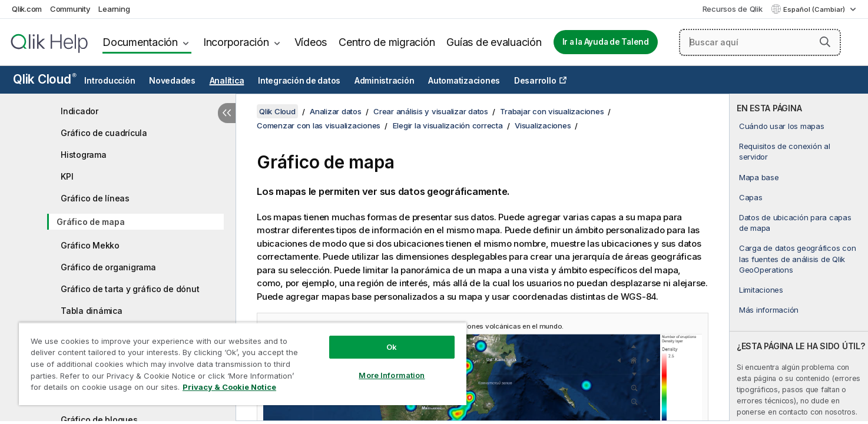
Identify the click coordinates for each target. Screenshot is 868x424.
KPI (67, 176)
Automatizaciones (464, 81)
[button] (825, 42)
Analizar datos (336, 111)
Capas (751, 197)
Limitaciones (761, 290)
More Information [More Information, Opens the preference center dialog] (392, 375)
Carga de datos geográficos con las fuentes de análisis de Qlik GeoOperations (798, 259)
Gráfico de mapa (90, 222)
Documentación (140, 42)
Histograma (84, 155)
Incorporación (236, 42)
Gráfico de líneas (95, 198)
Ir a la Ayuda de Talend (606, 42)
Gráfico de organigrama (108, 267)
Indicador (79, 111)
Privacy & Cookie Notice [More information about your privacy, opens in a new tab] (229, 387)
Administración (385, 81)
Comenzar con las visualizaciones (319, 125)
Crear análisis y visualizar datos (431, 111)
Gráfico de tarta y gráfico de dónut (130, 289)
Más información (769, 310)
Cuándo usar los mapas (782, 126)
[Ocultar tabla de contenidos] (227, 113)
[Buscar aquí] (760, 42)
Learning (114, 9)
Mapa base (759, 177)
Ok (392, 347)
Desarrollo (535, 81)
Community (70, 9)
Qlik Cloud (45, 79)
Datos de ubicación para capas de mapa (795, 223)
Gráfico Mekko (90, 245)
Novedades (172, 81)
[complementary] (799, 257)
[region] (243, 364)
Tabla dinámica (92, 311)
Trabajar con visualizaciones (552, 111)
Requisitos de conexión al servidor (785, 151)
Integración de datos (299, 81)
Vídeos (311, 42)
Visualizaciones (543, 125)
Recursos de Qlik (733, 9)
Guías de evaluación (494, 42)
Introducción (110, 81)
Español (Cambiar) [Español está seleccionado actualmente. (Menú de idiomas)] (815, 9)
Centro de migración (387, 42)
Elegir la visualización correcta (448, 125)
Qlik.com (27, 9)
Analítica (227, 81)
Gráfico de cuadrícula (104, 133)
